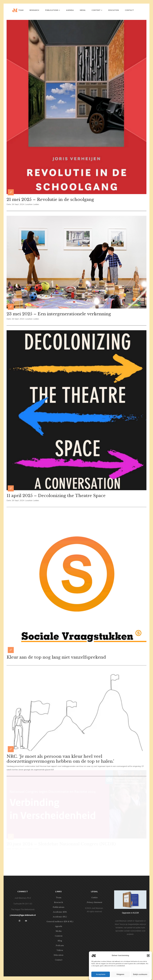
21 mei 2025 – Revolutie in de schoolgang (50, 199)
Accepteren (101, 974)
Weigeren (120, 974)
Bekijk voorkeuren (140, 974)
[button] (148, 956)
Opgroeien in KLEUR (130, 913)
